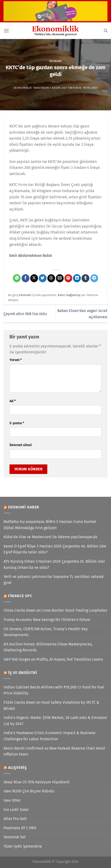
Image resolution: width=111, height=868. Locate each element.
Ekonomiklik (23, 88)
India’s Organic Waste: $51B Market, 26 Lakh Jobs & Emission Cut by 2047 (55, 721)
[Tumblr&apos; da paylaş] (85, 278)
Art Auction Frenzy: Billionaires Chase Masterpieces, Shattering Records (48, 647)
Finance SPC (20, 596)
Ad (13, 401)
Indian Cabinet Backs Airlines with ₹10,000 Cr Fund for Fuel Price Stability (54, 690)
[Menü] (6, 31)
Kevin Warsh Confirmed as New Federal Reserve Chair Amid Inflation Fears (54, 751)
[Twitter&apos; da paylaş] (43, 278)
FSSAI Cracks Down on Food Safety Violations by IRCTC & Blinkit (51, 705)
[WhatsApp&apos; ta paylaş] (17, 278)
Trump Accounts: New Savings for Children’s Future (47, 620)
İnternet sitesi (21, 445)
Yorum (16, 360)
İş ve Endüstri (23, 673)
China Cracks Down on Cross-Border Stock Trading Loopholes (55, 610)
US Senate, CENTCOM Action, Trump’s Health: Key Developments (46, 632)
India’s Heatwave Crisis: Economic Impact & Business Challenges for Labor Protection (49, 736)
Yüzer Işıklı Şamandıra (23, 846)
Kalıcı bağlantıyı (69, 295)
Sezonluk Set (15, 837)
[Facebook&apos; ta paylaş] (26, 278)
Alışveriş (17, 768)
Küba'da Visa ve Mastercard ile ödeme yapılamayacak (50, 537)
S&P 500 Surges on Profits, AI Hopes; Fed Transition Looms (53, 659)
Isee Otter (12, 800)
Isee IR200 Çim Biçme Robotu (29, 791)
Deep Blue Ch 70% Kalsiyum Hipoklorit (37, 782)
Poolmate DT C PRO (20, 828)
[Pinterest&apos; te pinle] (68, 278)
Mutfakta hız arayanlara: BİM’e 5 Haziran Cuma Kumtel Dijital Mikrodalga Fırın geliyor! (50, 525)
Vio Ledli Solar (16, 810)
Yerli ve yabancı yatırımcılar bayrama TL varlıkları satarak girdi (54, 580)
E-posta (17, 423)
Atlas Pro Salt (15, 819)
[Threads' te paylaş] (51, 278)
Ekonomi (56, 61)
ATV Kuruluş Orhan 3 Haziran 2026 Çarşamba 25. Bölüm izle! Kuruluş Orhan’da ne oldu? (54, 564)
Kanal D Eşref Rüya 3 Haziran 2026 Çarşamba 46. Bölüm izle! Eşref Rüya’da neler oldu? (55, 549)
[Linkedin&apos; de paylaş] (77, 278)
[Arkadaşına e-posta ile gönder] (60, 278)
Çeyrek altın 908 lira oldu (25, 314)
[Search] (106, 31)
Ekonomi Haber (24, 507)
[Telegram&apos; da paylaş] (94, 278)
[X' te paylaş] (34, 278)
